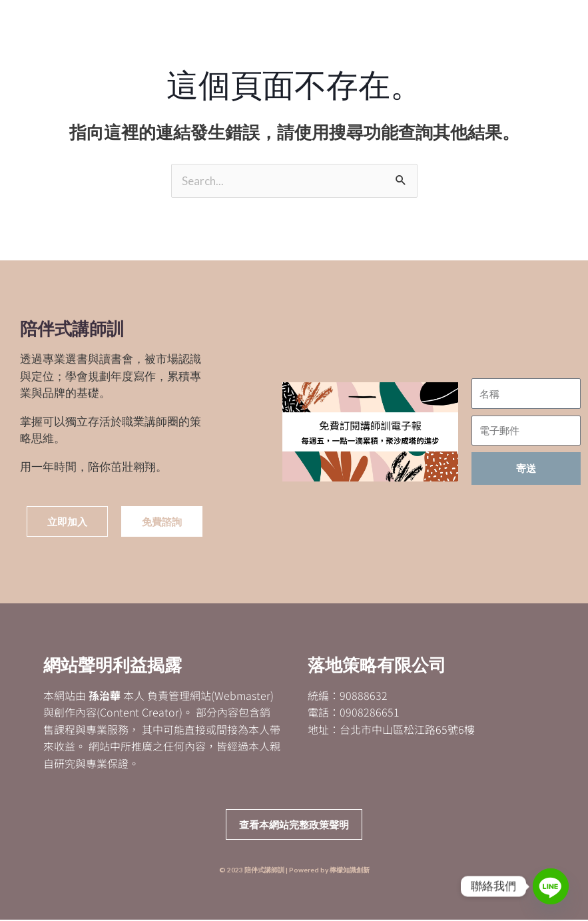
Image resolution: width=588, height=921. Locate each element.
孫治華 (105, 696)
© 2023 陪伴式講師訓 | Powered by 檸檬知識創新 (294, 871)
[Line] (551, 886)
